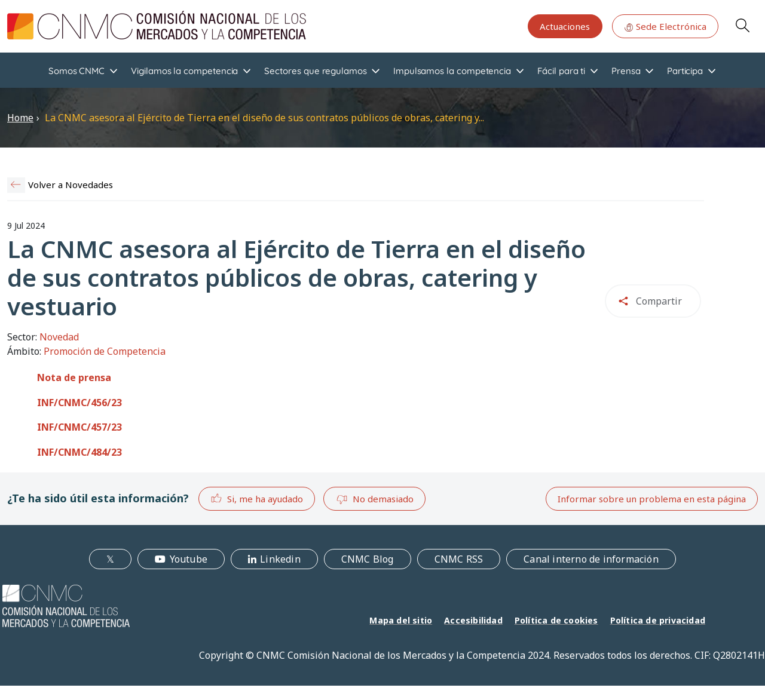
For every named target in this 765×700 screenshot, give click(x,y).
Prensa (626, 71)
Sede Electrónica (665, 26)
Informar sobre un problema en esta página (652, 499)
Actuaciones (565, 26)
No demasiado (375, 499)
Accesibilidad (473, 620)
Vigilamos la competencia (184, 71)
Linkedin (280, 559)
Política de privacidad (658, 620)
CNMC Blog (368, 559)
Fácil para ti (561, 71)
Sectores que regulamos (315, 71)
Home (20, 118)
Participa (685, 71)
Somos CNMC (76, 71)
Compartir (659, 301)
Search (742, 25)
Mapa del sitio (401, 620)
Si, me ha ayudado (257, 498)
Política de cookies (556, 620)
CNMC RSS (459, 559)
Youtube (189, 559)
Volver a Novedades (71, 185)
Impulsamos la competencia (452, 71)
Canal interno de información (591, 559)
